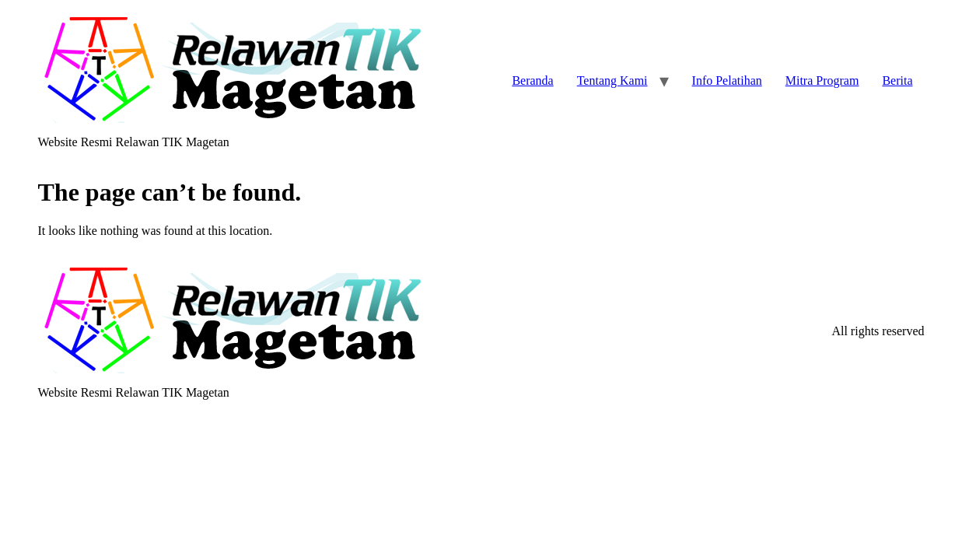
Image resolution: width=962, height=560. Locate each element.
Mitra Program (822, 80)
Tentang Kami (612, 80)
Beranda (532, 80)
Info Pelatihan (727, 80)
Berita (897, 80)
